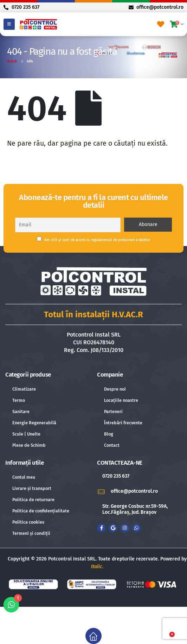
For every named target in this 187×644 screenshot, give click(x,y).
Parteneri (113, 411)
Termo (19, 400)
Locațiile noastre (121, 400)
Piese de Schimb (29, 445)
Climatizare (24, 389)
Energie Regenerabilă (34, 423)
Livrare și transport (32, 488)
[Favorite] (161, 24)
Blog (109, 434)
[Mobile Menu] (9, 24)
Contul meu (24, 477)
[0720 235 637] (139, 476)
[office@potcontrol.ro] (139, 492)
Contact (112, 445)
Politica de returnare (33, 500)
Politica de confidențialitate (41, 511)
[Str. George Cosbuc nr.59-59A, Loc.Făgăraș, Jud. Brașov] (139, 510)
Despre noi (115, 389)
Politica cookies (28, 522)
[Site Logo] (38, 24)
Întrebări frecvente (123, 423)
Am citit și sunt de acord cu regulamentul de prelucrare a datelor (93, 239)
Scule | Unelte (26, 434)
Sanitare (21, 411)
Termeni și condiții (31, 533)
